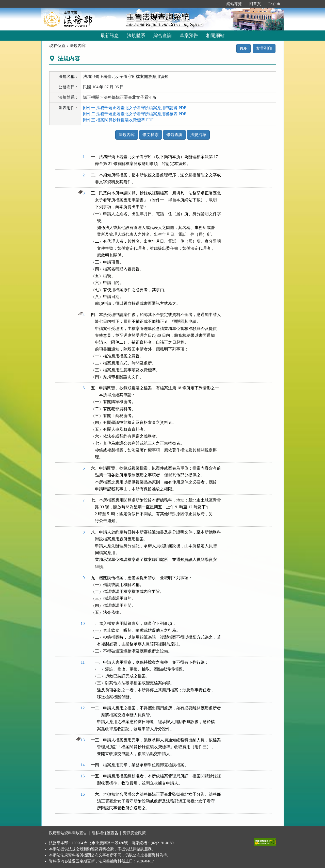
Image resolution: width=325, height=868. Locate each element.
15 (83, 776)
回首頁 (255, 4)
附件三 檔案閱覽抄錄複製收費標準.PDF (118, 120)
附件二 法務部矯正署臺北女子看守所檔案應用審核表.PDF (134, 114)
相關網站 (215, 36)
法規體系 (136, 36)
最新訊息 (110, 36)
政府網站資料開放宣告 (68, 833)
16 (83, 794)
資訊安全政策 (134, 833)
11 (83, 662)
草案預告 (189, 36)
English (274, 4)
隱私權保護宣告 (105, 833)
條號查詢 (174, 135)
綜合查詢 (162, 36)
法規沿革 (198, 135)
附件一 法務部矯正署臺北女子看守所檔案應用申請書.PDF (134, 108)
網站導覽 (234, 4)
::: (217, 4)
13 (83, 740)
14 (83, 765)
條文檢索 (151, 135)
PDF (243, 48)
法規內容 (127, 135)
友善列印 (264, 48)
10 (83, 623)
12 (83, 708)
